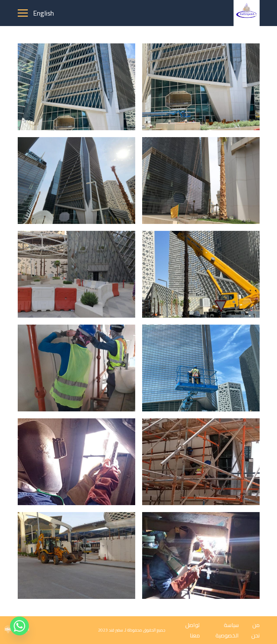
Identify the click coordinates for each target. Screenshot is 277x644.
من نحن (255, 630)
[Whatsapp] (19, 626)
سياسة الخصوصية (227, 630)
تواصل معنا (193, 630)
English (43, 13)
